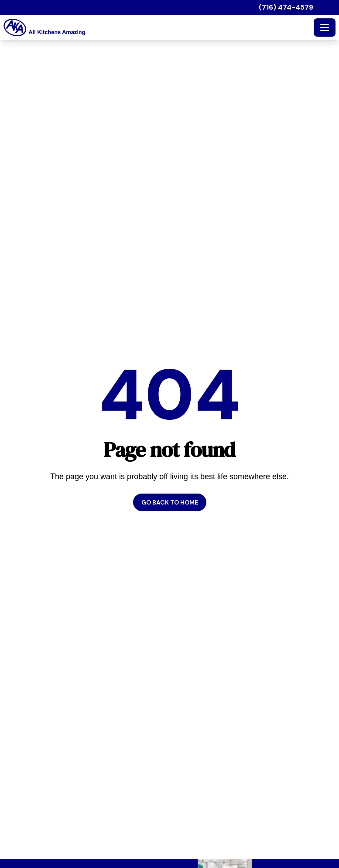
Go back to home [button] (170, 502)
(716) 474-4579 (286, 7)
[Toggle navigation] (325, 27)
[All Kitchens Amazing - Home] (157, 27)
